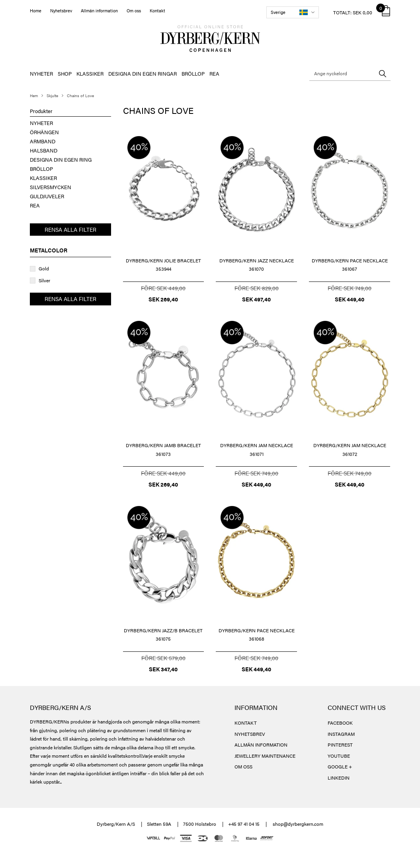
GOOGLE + (340, 766)
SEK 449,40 (350, 299)
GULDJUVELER (47, 196)
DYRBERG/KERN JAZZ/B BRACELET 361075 (163, 635)
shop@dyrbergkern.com (298, 824)
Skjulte (52, 96)
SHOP (65, 73)
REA (214, 73)
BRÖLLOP (193, 73)
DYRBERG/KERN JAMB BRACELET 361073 (163, 450)
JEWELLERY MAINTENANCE (265, 756)
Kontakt (157, 11)
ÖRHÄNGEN (44, 132)
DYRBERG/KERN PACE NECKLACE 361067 (350, 265)
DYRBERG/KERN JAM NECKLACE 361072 (350, 450)
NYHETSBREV (250, 734)
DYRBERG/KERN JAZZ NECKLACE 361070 (257, 265)
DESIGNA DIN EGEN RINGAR (143, 73)
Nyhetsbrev (61, 11)
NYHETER (41, 73)
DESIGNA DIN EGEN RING (61, 159)
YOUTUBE (339, 756)
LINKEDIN (339, 778)
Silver (44, 280)
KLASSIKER (90, 73)
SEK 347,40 (163, 669)
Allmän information (99, 11)
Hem (34, 96)
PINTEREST (340, 745)
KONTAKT (246, 723)
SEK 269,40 (163, 299)
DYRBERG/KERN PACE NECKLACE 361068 (257, 635)
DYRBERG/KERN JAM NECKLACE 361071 (257, 450)
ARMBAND (43, 141)
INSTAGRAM (341, 734)
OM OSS (243, 766)
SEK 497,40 (256, 299)
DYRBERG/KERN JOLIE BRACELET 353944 (163, 265)
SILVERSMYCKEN (51, 187)
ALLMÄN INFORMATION (261, 745)
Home (36, 11)
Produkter (41, 111)
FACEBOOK (340, 723)
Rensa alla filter (70, 229)
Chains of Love (80, 96)
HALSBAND (44, 150)
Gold (44, 268)
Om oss (134, 11)
